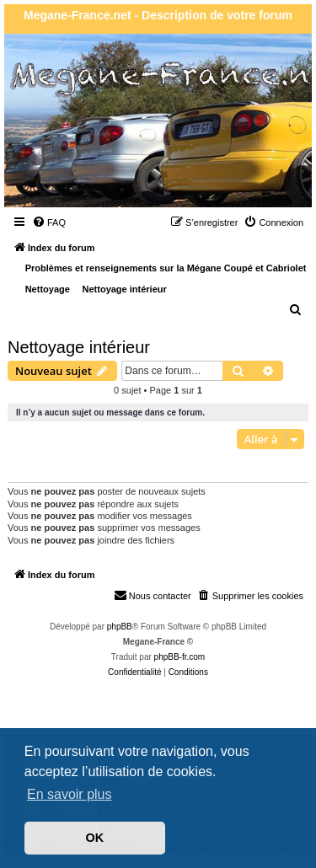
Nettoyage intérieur (79, 347)
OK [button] (95, 838)
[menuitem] (49, 222)
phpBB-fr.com (180, 657)
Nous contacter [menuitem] (153, 595)
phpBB (120, 627)
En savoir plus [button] (70, 794)
